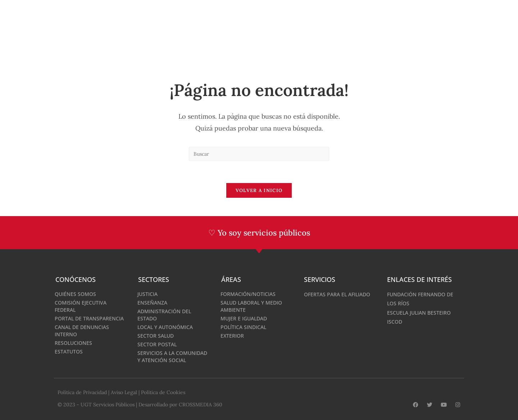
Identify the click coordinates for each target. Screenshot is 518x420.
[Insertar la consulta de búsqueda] (259, 154)
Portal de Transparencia (89, 318)
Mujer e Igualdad (244, 318)
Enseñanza (152, 303)
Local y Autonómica (165, 327)
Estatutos (69, 351)
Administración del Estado (164, 315)
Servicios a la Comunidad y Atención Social (172, 357)
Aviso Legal (124, 392)
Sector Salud (156, 336)
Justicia (147, 294)
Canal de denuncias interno (82, 331)
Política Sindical (243, 327)
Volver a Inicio (259, 190)
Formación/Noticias (248, 294)
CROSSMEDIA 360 (201, 405)
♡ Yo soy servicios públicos (259, 233)
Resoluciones (73, 343)
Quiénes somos (75, 294)
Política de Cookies (163, 392)
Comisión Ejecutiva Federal (81, 306)
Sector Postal (157, 344)
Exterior (232, 336)
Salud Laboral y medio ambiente (251, 306)
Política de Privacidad (82, 392)
